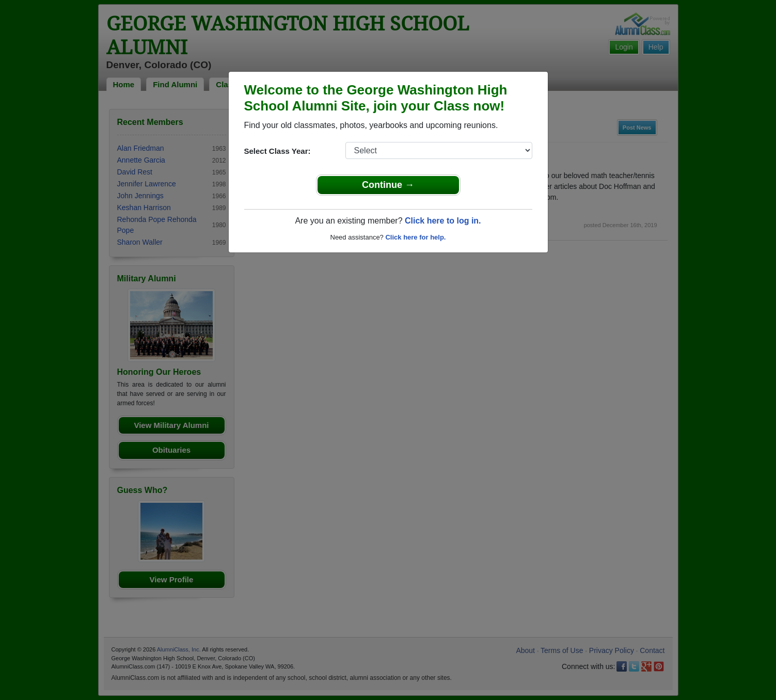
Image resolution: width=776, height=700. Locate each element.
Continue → (388, 185)
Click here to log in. (443, 221)
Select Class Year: (278, 151)
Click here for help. (415, 237)
